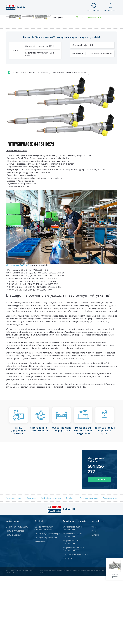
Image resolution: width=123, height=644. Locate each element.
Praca (66, 17)
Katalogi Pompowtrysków (46, 606)
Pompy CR (67, 626)
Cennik (81, 17)
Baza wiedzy (40, 610)
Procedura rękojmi (14, 566)
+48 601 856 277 (111, 7)
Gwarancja (32, 566)
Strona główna (32, 17)
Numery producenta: (62, 74)
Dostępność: (59, 86)
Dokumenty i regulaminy (17, 595)
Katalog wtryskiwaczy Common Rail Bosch (44, 596)
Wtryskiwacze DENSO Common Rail (72, 610)
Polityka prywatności (89, 566)
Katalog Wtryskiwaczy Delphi (47, 602)
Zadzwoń (22, 40)
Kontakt (97, 17)
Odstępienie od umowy (51, 566)
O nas (94, 595)
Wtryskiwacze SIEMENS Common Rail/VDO (73, 617)
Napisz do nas (77, 40)
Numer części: (59, 69)
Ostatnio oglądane (115, 576)
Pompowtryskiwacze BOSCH (75, 622)
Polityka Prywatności (15, 599)
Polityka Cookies (13, 603)
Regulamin (70, 566)
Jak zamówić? (52, 40)
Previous (8, 83)
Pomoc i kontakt (94, 7)
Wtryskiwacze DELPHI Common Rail (73, 603)
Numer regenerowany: (63, 81)
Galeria (51, 17)
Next (49, 83)
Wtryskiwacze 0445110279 (18, 333)
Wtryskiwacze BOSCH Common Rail (72, 596)
